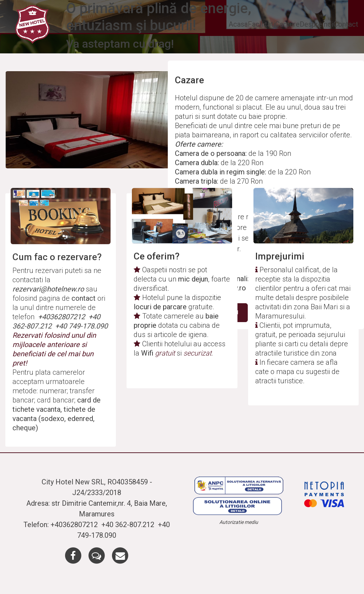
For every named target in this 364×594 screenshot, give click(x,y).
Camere (287, 24)
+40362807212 (62, 317)
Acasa (238, 24)
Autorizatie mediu (239, 522)
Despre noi (317, 24)
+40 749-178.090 (81, 326)
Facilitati (261, 24)
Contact (346, 24)
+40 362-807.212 (129, 525)
